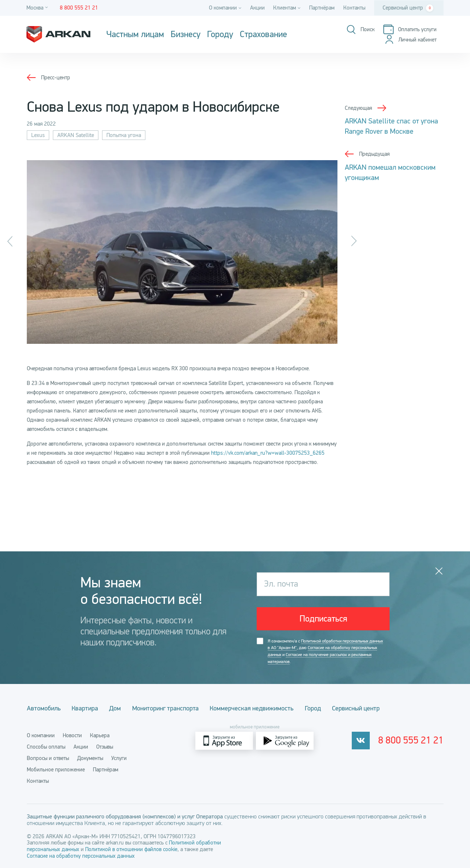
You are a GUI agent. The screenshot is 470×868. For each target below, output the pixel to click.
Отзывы (105, 746)
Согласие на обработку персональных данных (81, 856)
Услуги (119, 758)
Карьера (100, 735)
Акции (257, 8)
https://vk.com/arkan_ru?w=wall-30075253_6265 (268, 453)
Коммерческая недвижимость (258, 708)
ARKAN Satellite (76, 135)
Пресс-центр (56, 78)
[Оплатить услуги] (409, 30)
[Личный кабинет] (410, 40)
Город (321, 708)
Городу (220, 35)
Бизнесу (186, 35)
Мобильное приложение (56, 769)
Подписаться (323, 619)
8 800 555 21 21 (413, 740)
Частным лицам (135, 35)
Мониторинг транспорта (171, 708)
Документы (90, 758)
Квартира (87, 708)
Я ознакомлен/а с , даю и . (325, 652)
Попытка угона (124, 135)
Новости (72, 735)
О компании (41, 735)
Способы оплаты (46, 746)
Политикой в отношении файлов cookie (131, 849)
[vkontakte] (365, 740)
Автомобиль (44, 708)
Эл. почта (282, 584)
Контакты (354, 8)
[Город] (38, 8)
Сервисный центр (408, 8)
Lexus (38, 135)
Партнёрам (322, 8)
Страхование (263, 35)
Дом (119, 708)
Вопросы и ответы (48, 758)
